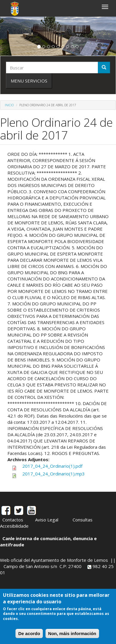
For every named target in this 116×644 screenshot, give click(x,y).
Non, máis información (72, 633)
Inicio (9, 105)
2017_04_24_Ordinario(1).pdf (52, 466)
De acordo (29, 633)
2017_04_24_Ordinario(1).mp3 (54, 474)
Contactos (13, 520)
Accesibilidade (14, 526)
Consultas (83, 520)
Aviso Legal (47, 520)
